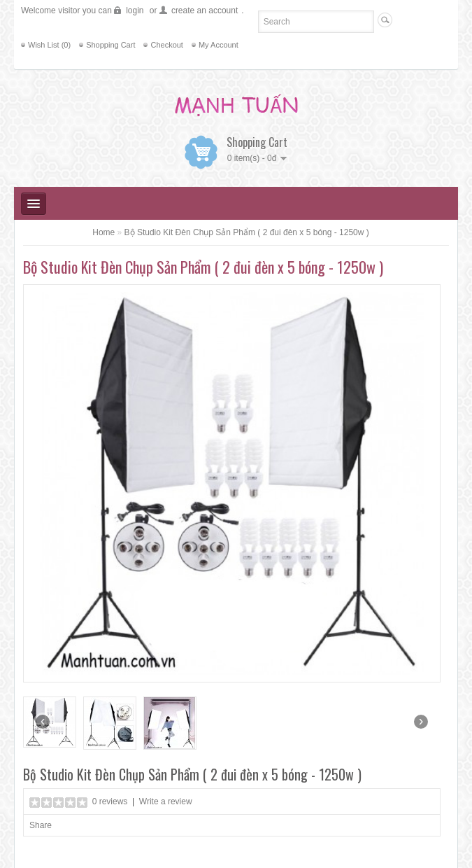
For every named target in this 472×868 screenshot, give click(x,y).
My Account (219, 45)
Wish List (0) (49, 45)
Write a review (166, 801)
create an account (205, 10)
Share (41, 825)
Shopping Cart (110, 45)
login (135, 10)
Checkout (166, 45)
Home (103, 232)
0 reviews (110, 801)
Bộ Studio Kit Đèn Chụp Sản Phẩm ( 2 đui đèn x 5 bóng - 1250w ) (247, 232)
